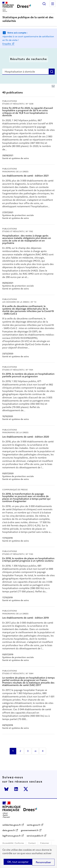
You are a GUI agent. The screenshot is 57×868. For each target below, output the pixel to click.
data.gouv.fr (9, 830)
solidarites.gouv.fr (12, 825)
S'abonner (45, 843)
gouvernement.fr (30, 830)
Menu (53, 4)
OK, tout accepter (18, 862)
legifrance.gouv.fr (12, 836)
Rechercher (44, 4)
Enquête (7, 44)
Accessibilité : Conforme (13, 843)
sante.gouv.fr (34, 825)
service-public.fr (35, 836)
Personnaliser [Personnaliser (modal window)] (43, 862)
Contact (32, 843)
